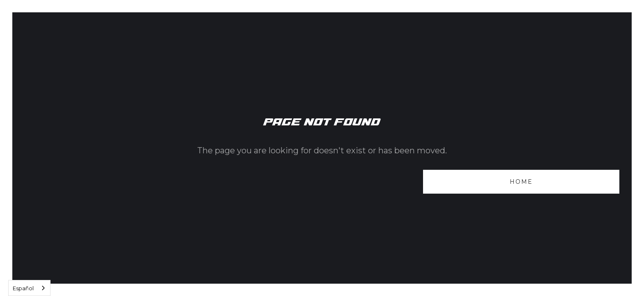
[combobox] (29, 288)
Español (23, 288)
